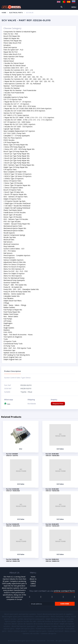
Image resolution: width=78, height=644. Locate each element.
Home (4, 13)
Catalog (33, 581)
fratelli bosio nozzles (44, 629)
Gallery (33, 583)
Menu (74, 7)
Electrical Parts (16, 13)
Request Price (58, 404)
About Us (33, 579)
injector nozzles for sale (27, 621)
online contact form (64, 591)
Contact (33, 586)
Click (7, 404)
